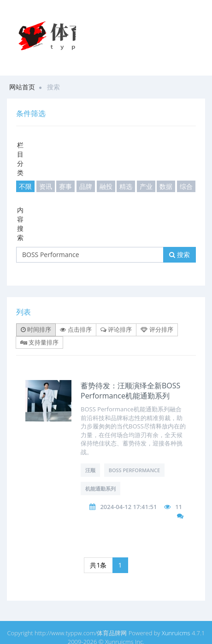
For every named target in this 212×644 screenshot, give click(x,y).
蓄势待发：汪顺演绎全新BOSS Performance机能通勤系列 (130, 391)
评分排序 (157, 329)
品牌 (86, 186)
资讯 (46, 186)
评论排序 (116, 329)
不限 (25, 186)
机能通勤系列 (100, 489)
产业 (146, 186)
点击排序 (76, 329)
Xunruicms (176, 633)
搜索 (180, 255)
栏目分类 (20, 159)
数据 (166, 186)
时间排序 (36, 329)
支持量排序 (39, 342)
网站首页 (22, 87)
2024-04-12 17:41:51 (128, 507)
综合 (186, 186)
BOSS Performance (134, 470)
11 (179, 507)
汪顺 (90, 470)
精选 (126, 186)
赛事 (65, 186)
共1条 (98, 565)
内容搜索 (20, 224)
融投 (106, 186)
